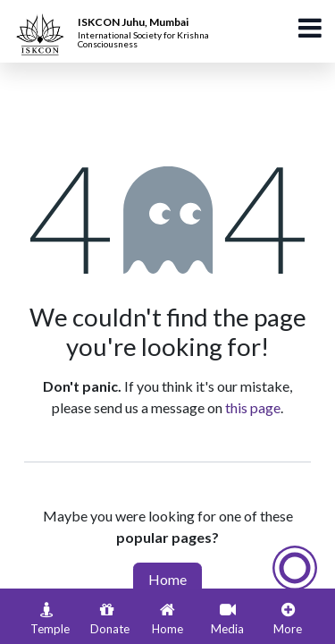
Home (167, 579)
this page (253, 407)
